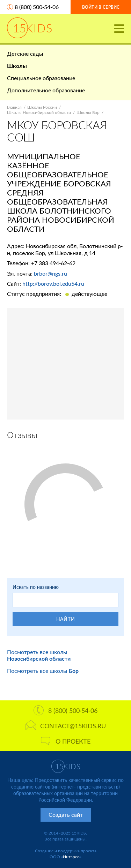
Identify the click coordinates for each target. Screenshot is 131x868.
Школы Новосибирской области (39, 112)
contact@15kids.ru (66, 726)
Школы (17, 66)
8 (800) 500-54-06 (37, 7)
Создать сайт (66, 815)
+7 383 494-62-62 (53, 263)
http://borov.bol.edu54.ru (53, 283)
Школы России (42, 107)
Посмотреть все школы (39, 655)
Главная (14, 107)
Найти (66, 619)
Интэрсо (71, 857)
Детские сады (25, 53)
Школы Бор (88, 112)
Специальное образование (41, 78)
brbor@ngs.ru (50, 273)
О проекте (66, 741)
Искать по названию (36, 587)
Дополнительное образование (46, 90)
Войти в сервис (101, 7)
